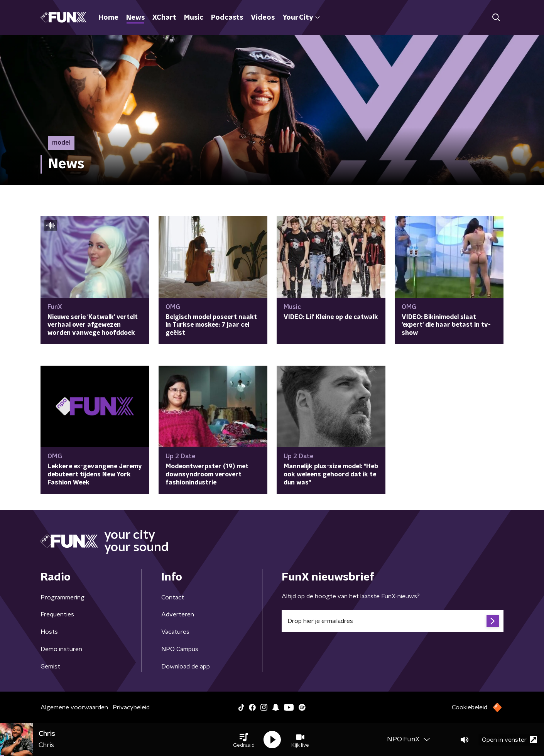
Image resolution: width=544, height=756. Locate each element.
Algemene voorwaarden (74, 707)
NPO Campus (180, 649)
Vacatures (175, 632)
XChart (164, 18)
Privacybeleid (131, 707)
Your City (301, 18)
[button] (244, 740)
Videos (263, 18)
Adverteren (178, 614)
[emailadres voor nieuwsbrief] (393, 621)
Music (194, 18)
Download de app (186, 667)
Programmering (63, 597)
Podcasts (227, 18)
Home (108, 18)
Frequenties (57, 614)
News (135, 18)
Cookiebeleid (470, 707)
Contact (173, 597)
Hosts (49, 632)
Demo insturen (61, 649)
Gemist (50, 667)
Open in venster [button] (509, 740)
